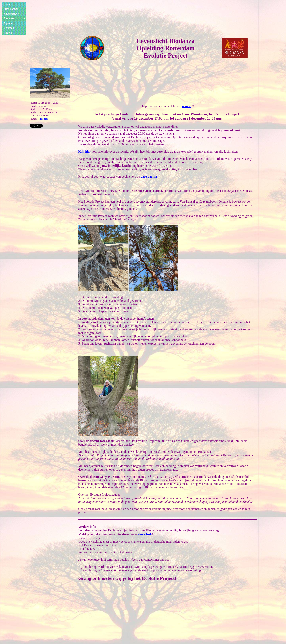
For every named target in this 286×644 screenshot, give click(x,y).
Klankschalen (14, 14)
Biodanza (14, 18)
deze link (145, 534)
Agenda (8, 23)
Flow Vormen (11, 9)
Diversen (14, 28)
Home (7, 4)
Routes (14, 33)
